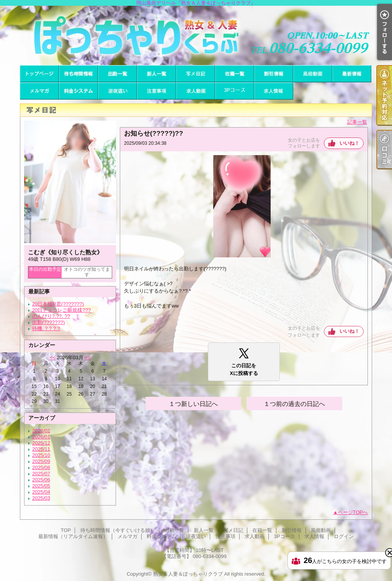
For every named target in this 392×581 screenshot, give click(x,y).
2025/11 (41, 449)
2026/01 (41, 437)
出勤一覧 (118, 74)
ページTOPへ (353, 512)
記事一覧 (357, 122)
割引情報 (274, 74)
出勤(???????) (48, 322)
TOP (39, 74)
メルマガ (39, 91)
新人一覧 (157, 74)
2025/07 (41, 474)
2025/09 (41, 461)
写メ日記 (196, 74)
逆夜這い (118, 91)
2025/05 (41, 486)
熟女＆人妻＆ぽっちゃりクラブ (188, 574)
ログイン (344, 536)
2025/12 (41, 443)
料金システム (78, 91)
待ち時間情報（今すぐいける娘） (78, 74)
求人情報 (274, 91)
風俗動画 (313, 74)
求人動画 (196, 91)
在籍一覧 (235, 74)
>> (87, 358)
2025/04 (41, 492)
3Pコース (235, 91)
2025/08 (41, 467)
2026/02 (41, 431)
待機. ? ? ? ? (46, 328)
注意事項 (157, 91)
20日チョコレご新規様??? (61, 310)
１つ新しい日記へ (193, 404)
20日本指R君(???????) (58, 304)
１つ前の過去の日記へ (294, 404)
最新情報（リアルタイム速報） (352, 74)
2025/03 (41, 498)
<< (52, 358)
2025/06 (41, 480)
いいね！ (350, 143)
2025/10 (41, 455)
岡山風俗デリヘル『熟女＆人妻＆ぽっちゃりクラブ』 (196, 35)
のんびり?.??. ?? (51, 316)
